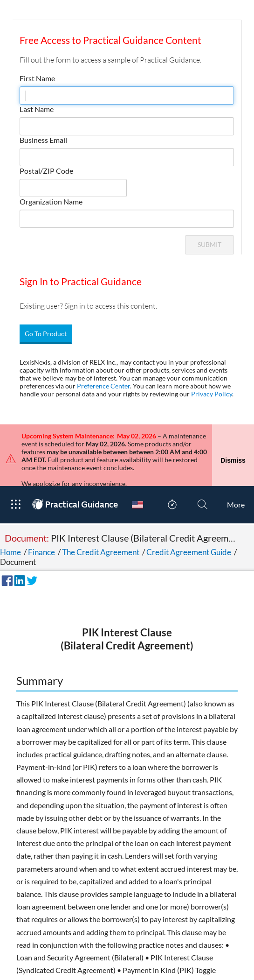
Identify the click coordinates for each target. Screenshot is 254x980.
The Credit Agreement (101, 522)
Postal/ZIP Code (46, 171)
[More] (236, 475)
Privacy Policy (212, 394)
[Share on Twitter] (31, 550)
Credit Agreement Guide (189, 522)
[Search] (203, 475)
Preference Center (103, 386)
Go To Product (46, 334)
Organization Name (51, 201)
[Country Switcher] (137, 475)
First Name (37, 78)
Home (10, 522)
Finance (41, 522)
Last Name (37, 109)
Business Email (43, 140)
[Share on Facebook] (6, 550)
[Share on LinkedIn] (18, 550)
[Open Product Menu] (16, 475)
